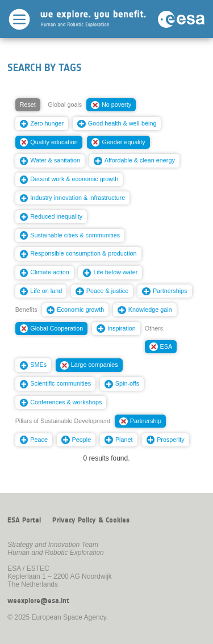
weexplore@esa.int (38, 601)
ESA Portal (24, 520)
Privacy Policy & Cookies (91, 520)
